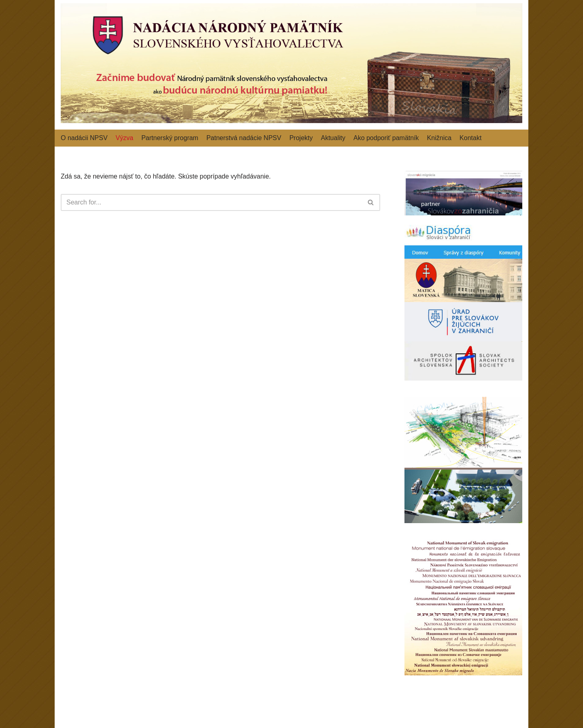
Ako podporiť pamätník (386, 138)
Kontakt (470, 138)
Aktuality (333, 138)
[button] (371, 202)
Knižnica (439, 138)
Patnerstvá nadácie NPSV (244, 138)
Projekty (301, 138)
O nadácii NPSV (84, 138)
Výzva (125, 138)
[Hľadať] (211, 202)
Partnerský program (170, 138)
